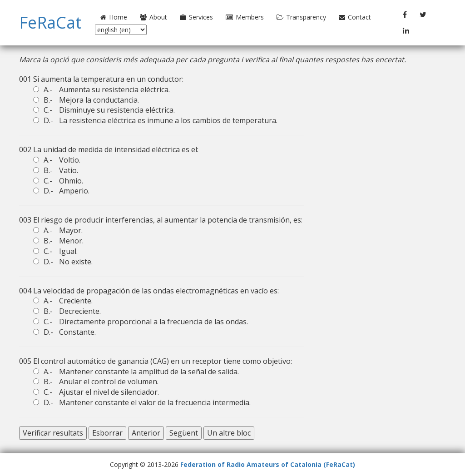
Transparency (301, 17)
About (153, 17)
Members (245, 17)
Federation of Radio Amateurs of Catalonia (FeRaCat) (268, 464)
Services (196, 17)
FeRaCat (50, 22)
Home (114, 17)
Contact (355, 17)
